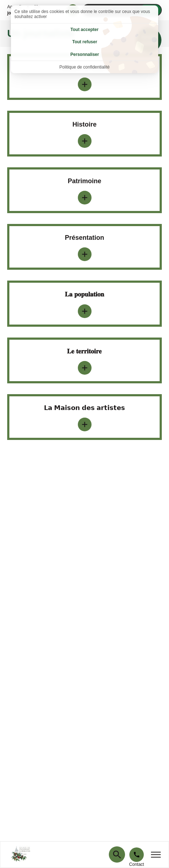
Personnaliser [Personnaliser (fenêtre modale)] (84, 54)
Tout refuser (84, 42)
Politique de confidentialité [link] (84, 67)
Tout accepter (85, 30)
